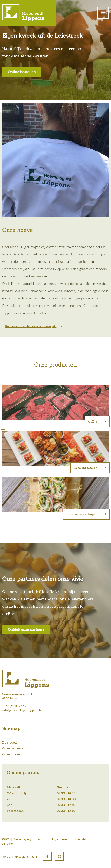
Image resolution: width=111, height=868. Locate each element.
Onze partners (13, 748)
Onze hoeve (11, 754)
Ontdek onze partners (26, 630)
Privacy (8, 844)
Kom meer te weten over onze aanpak (34, 326)
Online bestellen (22, 72)
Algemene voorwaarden (69, 839)
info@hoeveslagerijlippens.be (22, 710)
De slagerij (10, 742)
